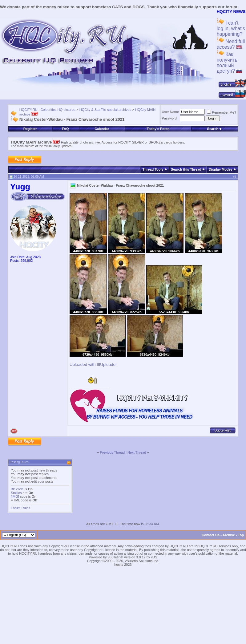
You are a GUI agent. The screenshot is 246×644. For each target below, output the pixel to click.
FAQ (65, 129)
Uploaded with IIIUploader (93, 365)
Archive (229, 535)
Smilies (16, 493)
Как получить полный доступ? (229, 63)
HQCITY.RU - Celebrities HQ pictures (47, 110)
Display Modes (221, 169)
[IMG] (15, 496)
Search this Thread (186, 169)
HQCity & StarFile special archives (105, 110)
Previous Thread (113, 452)
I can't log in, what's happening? (231, 28)
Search (215, 129)
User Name (171, 112)
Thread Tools (153, 169)
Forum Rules (20, 508)
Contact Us (211, 535)
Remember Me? (222, 112)
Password (169, 118)
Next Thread (137, 452)
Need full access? (231, 44)
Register (30, 129)
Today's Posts (158, 129)
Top (241, 535)
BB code (17, 489)
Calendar (102, 129)
